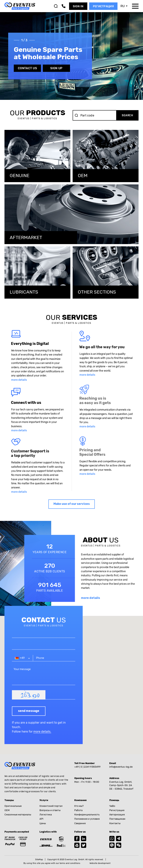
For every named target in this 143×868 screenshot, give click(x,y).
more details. (42, 738)
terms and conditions (70, 863)
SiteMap (39, 860)
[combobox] (23, 665)
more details (19, 380)
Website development (100, 863)
